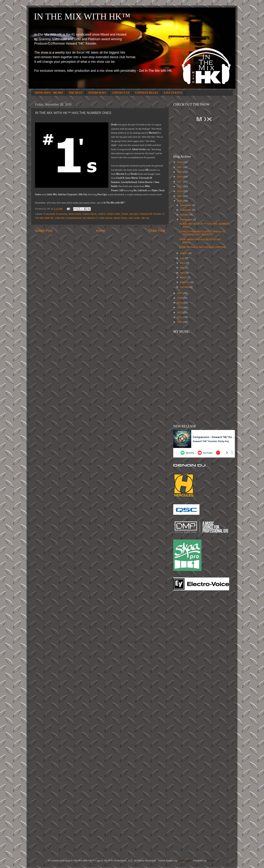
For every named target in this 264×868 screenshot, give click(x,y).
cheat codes (114, 214)
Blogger (211, 861)
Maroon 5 (92, 218)
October (185, 215)
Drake (125, 214)
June (183, 263)
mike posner (106, 218)
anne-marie (75, 214)
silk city (145, 218)
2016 (180, 298)
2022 (180, 182)
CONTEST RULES (147, 93)
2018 (180, 201)
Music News (121, 218)
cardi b (102, 214)
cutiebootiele (185, 861)
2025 (180, 167)
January (185, 287)
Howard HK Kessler (150, 214)
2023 (180, 177)
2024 (180, 172)
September (186, 220)
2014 (180, 307)
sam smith (134, 218)
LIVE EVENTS (173, 93)
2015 (180, 303)
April (183, 273)
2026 (180, 162)
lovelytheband (74, 218)
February (185, 282)
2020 (180, 191)
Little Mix (60, 218)
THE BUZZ (76, 93)
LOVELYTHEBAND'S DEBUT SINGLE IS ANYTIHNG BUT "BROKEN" (202, 233)
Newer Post (44, 231)
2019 (180, 196)
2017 (180, 293)
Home (101, 231)
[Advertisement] (188, 652)
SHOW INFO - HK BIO (49, 93)
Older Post (157, 231)
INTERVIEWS (97, 93)
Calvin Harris (90, 214)
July (183, 258)
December (186, 205)
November (186, 210)
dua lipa (134, 214)
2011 (180, 322)
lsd (84, 218)
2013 (180, 312)
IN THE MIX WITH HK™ (82, 16)
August (184, 253)
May (183, 268)
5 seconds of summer (55, 214)
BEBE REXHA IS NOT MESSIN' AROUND (203, 247)
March (184, 277)
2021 (180, 186)
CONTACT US (121, 93)
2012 (180, 317)
